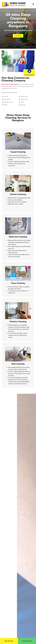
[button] (33, 4)
